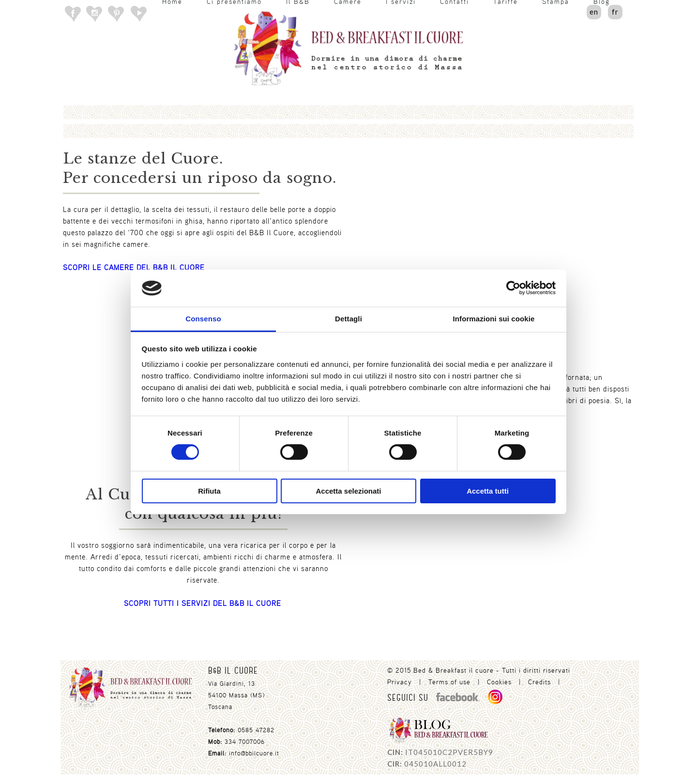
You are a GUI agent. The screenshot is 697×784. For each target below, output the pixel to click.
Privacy (400, 682)
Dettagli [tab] (348, 319)
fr (615, 12)
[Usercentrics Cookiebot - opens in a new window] (513, 288)
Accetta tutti (488, 491)
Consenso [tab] (203, 319)
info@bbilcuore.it (254, 753)
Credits (539, 682)
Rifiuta (209, 491)
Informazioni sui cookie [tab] (494, 319)
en (594, 12)
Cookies (499, 682)
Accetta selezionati (348, 491)
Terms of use (449, 682)
